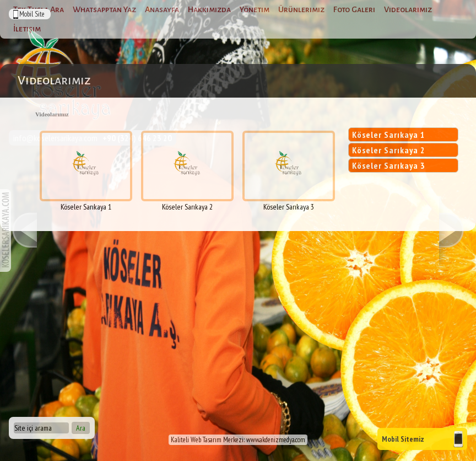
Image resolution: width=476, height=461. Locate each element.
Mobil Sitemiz (403, 439)
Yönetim (255, 9)
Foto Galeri (354, 9)
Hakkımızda (209, 9)
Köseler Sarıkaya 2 (389, 150)
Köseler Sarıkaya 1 (389, 135)
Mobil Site (32, 14)
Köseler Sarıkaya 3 (389, 165)
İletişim (27, 29)
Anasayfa (162, 9)
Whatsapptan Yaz (104, 9)
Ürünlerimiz (301, 9)
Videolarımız (408, 9)
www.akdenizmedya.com (276, 440)
